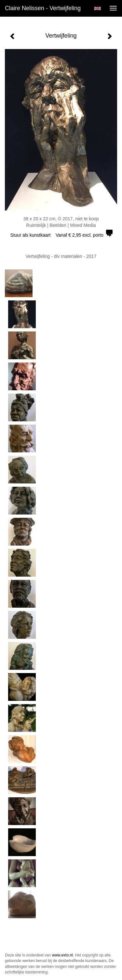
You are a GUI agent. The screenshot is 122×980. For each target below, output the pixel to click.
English (97, 8)
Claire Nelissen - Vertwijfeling (43, 8)
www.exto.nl (62, 955)
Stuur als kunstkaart (61, 235)
